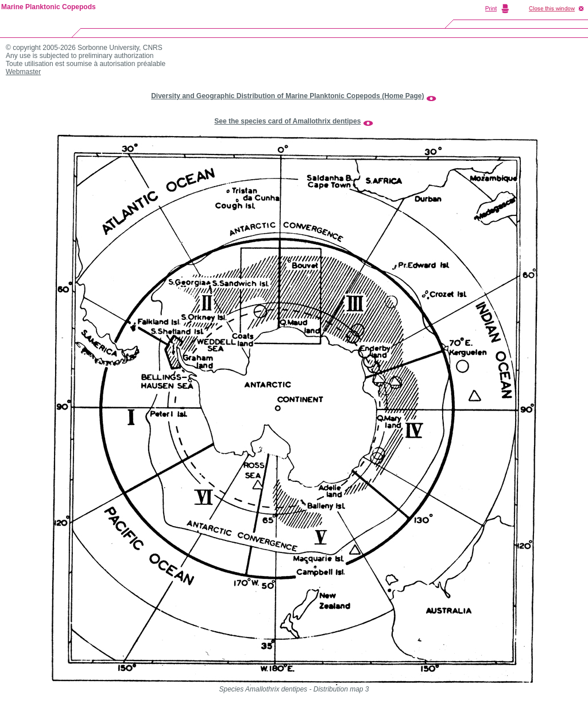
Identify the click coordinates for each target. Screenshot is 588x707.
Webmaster (23, 72)
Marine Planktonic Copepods (49, 7)
